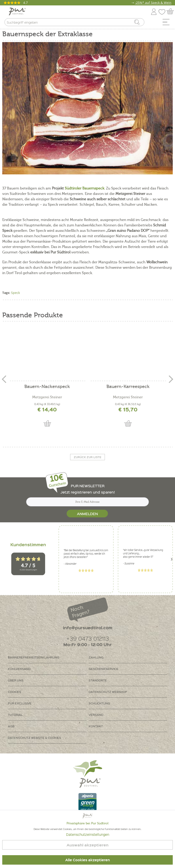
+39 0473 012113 (88, 638)
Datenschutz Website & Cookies (35, 738)
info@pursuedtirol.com (88, 628)
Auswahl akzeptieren (87, 845)
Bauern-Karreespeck (128, 387)
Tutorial (15, 715)
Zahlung (96, 657)
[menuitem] (168, 23)
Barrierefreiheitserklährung (34, 657)
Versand (96, 715)
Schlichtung (99, 703)
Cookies (15, 692)
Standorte (98, 680)
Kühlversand (19, 669)
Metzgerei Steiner (47, 397)
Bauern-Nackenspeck (47, 387)
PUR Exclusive (20, 703)
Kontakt (96, 726)
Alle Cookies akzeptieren (87, 860)
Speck (15, 293)
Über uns (16, 680)
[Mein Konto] (154, 11)
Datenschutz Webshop (108, 692)
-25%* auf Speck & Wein (153, 3)
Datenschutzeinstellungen (88, 834)
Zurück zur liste (87, 457)
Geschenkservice (104, 669)
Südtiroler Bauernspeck (84, 188)
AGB (11, 726)
